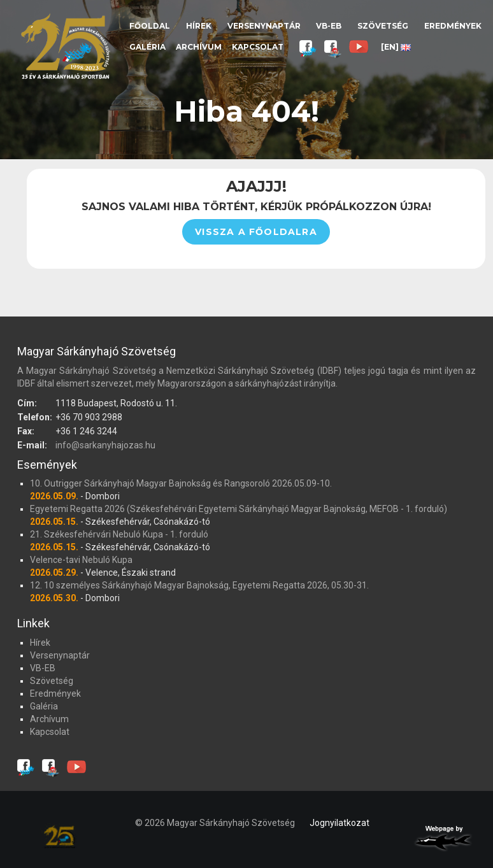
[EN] (396, 47)
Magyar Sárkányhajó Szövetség (65, 46)
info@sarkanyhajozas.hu (105, 445)
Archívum (199, 47)
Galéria (147, 47)
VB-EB (329, 26)
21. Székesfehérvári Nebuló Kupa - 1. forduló (119, 534)
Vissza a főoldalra (256, 232)
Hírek (199, 26)
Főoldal (150, 26)
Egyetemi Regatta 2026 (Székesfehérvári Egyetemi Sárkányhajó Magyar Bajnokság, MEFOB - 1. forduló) (239, 509)
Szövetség (383, 26)
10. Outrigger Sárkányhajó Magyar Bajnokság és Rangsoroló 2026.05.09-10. (181, 483)
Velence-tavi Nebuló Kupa (81, 560)
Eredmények (453, 26)
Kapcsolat (258, 47)
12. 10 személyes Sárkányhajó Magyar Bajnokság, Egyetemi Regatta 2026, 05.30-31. (199, 585)
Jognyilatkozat (339, 823)
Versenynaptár (264, 26)
